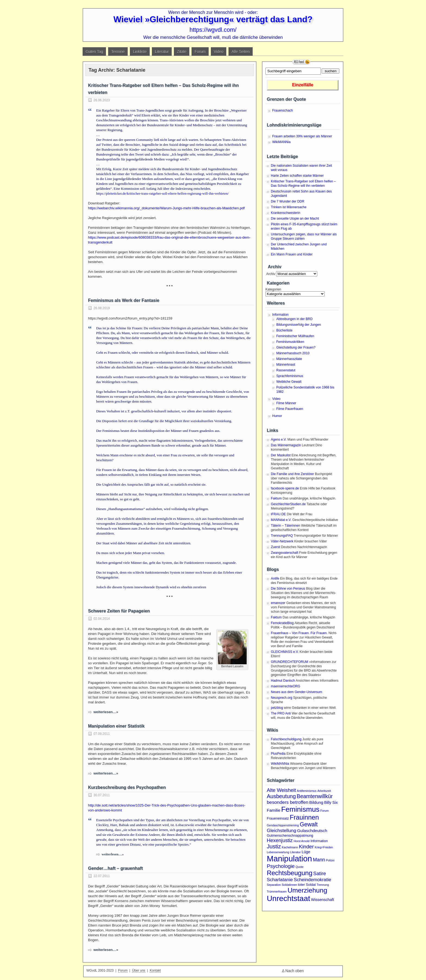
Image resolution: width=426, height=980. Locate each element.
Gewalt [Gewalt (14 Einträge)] (309, 824)
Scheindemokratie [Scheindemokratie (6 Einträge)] (312, 880)
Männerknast (286, 365)
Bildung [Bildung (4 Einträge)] (316, 802)
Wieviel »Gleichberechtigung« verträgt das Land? (213, 19)
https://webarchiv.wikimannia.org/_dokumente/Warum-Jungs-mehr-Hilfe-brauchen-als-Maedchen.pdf (166, 208)
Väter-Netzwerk (282, 541)
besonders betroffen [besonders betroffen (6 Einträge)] (288, 802)
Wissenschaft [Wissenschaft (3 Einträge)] (323, 900)
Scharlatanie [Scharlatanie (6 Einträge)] (280, 880)
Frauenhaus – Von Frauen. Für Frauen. (299, 633)
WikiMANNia (281, 142)
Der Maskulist (281, 455)
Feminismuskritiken (290, 342)
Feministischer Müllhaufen (295, 336)
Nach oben (295, 971)
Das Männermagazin (286, 445)
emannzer (278, 603)
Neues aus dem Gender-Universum (297, 692)
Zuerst (275, 547)
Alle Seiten (241, 52)
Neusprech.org (282, 698)
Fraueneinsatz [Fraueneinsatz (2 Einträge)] (278, 818)
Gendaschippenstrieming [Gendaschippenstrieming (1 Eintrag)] (283, 825)
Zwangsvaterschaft (285, 553)
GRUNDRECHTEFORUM (289, 662)
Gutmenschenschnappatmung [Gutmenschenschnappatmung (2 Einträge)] (290, 835)
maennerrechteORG (286, 686)
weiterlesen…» (106, 712)
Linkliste (140, 52)
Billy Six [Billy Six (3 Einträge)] (331, 802)
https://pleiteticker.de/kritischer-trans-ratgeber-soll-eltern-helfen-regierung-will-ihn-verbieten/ (162, 193)
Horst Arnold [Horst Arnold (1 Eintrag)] (302, 841)
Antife (275, 578)
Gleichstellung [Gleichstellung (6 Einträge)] (281, 830)
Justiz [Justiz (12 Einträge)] (274, 846)
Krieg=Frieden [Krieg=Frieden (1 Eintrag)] (324, 847)
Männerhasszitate (289, 359)
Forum (200, 52)
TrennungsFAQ (282, 536)
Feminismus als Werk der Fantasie (124, 300)
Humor (277, 416)
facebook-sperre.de (285, 488)
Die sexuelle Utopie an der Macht (295, 219)
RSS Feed (301, 62)
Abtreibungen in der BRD (294, 319)
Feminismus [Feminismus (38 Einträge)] (300, 809)
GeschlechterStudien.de (288, 504)
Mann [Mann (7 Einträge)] (319, 860)
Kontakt (155, 970)
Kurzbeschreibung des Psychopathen (127, 787)
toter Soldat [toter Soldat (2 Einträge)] (307, 885)
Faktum (276, 498)
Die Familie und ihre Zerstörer (292, 474)
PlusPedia (278, 754)
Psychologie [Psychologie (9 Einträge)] (281, 866)
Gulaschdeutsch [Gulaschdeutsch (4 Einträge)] (312, 831)
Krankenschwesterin (286, 213)
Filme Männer (286, 403)
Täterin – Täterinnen (286, 526)
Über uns (139, 970)
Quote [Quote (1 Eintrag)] (300, 867)
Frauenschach (283, 110)
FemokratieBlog (282, 623)
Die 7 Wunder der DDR (288, 201)
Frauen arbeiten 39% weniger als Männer (302, 136)
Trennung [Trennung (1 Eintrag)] (323, 885)
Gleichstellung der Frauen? (296, 347)
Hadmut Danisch (283, 681)
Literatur (162, 52)
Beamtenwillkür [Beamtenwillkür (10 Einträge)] (315, 796)
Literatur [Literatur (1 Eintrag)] (295, 852)
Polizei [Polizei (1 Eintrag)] (330, 860)
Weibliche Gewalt (289, 382)
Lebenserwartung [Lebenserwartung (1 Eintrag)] (278, 852)
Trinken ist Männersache (289, 207)
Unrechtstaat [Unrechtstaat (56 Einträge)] (288, 898)
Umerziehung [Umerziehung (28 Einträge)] (307, 890)
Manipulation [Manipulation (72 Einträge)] (289, 859)
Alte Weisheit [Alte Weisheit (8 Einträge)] (281, 790)
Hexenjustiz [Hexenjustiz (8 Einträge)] (280, 840)
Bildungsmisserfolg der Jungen (299, 325)
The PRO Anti (281, 713)
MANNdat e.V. (281, 520)
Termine (118, 52)
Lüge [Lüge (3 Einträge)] (306, 852)
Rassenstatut (286, 370)
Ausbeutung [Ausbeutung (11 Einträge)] (281, 796)
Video (219, 52)
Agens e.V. (279, 440)
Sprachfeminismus (290, 376)
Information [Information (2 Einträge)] (319, 841)
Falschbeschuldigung (286, 739)
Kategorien (273, 289)
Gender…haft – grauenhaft (115, 868)
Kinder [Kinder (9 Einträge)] (306, 847)
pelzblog (277, 708)
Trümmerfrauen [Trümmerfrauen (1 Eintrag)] (277, 892)
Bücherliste (284, 330)
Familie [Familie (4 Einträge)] (274, 810)
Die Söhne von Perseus (288, 589)
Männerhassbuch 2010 (293, 353)
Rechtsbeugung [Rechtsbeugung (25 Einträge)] (290, 873)
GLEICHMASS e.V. (285, 652)
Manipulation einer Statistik (116, 726)
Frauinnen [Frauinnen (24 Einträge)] (304, 817)
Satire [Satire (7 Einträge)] (320, 874)
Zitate (182, 52)
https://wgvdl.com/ (213, 30)
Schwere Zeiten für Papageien (119, 611)
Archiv (270, 274)
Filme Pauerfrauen (290, 409)
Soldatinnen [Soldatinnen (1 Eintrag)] (289, 885)
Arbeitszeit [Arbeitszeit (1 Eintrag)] (324, 791)
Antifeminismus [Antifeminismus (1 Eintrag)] (307, 791)
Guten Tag (94, 52)
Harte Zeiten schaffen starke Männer (297, 176)
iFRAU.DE (278, 514)
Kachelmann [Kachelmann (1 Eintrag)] (290, 847)
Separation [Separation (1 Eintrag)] (274, 885)
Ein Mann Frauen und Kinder (292, 254)
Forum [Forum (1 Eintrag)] (325, 811)
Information (280, 315)
